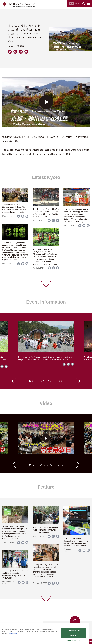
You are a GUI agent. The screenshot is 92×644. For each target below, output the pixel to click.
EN (72, 3)
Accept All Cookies (74, 630)
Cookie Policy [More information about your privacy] (13, 634)
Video (46, 403)
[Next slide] (78, 381)
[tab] (30, 381)
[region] (44, 633)
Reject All (74, 635)
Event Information (46, 302)
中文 (78, 3)
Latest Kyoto (46, 177)
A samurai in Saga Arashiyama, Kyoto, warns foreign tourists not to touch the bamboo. (46, 530)
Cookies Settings (74, 641)
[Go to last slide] (14, 381)
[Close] (84, 625)
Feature (46, 487)
